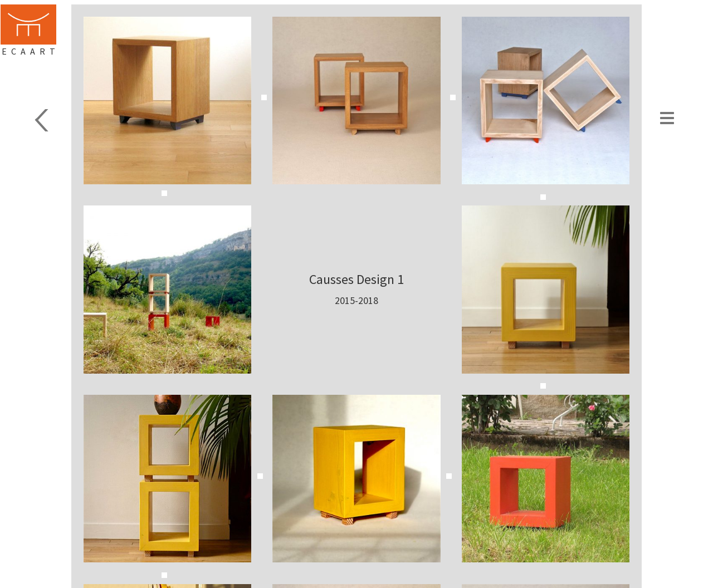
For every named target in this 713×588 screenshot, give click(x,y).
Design (40, 120)
